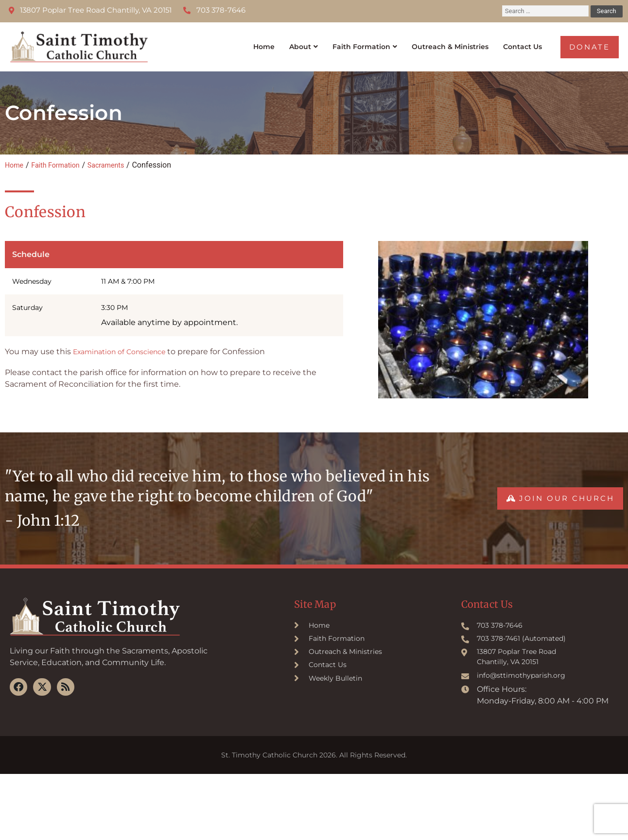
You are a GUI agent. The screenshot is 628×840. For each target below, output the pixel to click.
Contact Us (524, 43)
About (280, 43)
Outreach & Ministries (444, 43)
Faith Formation (347, 43)
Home (241, 43)
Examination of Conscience (126, 345)
